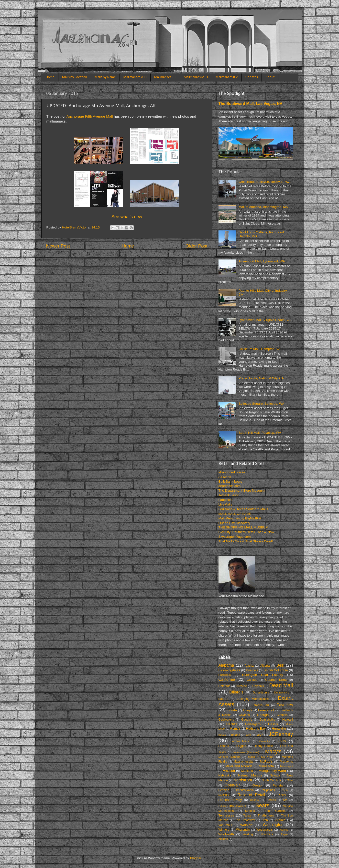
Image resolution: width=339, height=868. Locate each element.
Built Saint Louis (230, 481)
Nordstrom (243, 780)
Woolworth (226, 834)
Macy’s (273, 751)
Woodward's (264, 830)
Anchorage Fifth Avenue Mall (90, 116)
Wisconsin (243, 830)
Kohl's (282, 741)
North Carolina (271, 780)
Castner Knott (276, 680)
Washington (273, 825)
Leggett (241, 746)
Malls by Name (105, 77)
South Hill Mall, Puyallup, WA (260, 433)
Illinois (222, 735)
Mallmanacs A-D (135, 77)
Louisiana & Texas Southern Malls (243, 509)
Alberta (265, 666)
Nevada (275, 775)
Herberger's (253, 724)
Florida (232, 710)
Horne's (235, 729)
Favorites (285, 705)
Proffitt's (224, 795)
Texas (247, 816)
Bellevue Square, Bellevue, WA (261, 404)
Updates (252, 77)
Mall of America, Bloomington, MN (263, 207)
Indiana (235, 735)
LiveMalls (225, 504)
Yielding (248, 834)
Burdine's (225, 675)
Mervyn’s (286, 761)
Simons (250, 811)
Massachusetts (243, 762)
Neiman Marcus (250, 775)
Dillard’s (236, 692)
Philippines (268, 790)
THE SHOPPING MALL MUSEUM (243, 527)
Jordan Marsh (241, 741)
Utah (265, 820)
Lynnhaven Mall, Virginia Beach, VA (265, 320)
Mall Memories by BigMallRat (240, 518)
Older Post (196, 246)
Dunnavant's (282, 692)
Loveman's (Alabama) (246, 752)
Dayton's (258, 686)
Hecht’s (232, 724)
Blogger (196, 858)
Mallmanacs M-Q (196, 77)
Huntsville (279, 728)
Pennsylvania (245, 790)
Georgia (263, 715)
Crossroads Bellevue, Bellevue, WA (265, 182)
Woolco (284, 830)
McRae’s (266, 761)
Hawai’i (288, 719)
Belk (280, 665)
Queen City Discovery (235, 523)
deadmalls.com (230, 486)
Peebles (224, 790)
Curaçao (241, 686)
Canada (252, 680)
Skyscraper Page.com (235, 537)
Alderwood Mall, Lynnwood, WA (262, 261)
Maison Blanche (230, 757)
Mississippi (286, 766)
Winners (224, 830)
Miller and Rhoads (239, 766)
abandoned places (232, 472)
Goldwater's (226, 720)
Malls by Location (75, 77)
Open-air (232, 785)
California (227, 679)
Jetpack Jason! (230, 495)
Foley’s (248, 710)
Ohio (290, 780)
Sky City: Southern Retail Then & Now (246, 532)
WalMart (246, 825)
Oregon (258, 785)
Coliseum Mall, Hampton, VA (260, 349)
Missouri (229, 771)
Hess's (273, 724)
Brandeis (252, 670)
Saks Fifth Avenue (232, 806)
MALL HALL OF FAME (235, 514)
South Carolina (275, 811)
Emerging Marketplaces (253, 699)
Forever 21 (266, 710)
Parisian (279, 785)
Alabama (226, 665)
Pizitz (285, 790)
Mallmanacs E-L (165, 77)
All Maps (225, 477)
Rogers (254, 800)
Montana (247, 771)
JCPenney (281, 734)
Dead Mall (281, 685)
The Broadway (245, 820)
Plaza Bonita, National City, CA (261, 378)
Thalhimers (266, 815)
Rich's (282, 795)
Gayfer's (244, 715)
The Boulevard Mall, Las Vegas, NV (250, 104)
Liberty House (263, 746)
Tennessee (226, 815)
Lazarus (224, 746)
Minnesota (266, 766)
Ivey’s (259, 735)
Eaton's (223, 699)
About (270, 77)
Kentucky (264, 741)
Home (50, 77)
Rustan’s (271, 800)
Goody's (247, 720)
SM (285, 800)
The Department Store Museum (242, 491)
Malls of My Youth (261, 757)
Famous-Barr (260, 705)
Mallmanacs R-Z (227, 77)
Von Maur (225, 825)
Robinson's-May (230, 800)
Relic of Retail (251, 795)
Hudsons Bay (256, 728)
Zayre (284, 834)
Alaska (249, 666)
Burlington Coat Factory (263, 675)
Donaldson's (261, 692)
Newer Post (58, 246)
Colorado (224, 686)
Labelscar (226, 500)
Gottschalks (267, 720)
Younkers (267, 834)
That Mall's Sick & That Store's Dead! (246, 541)
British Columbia (276, 670)
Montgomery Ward (272, 771)
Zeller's (223, 839)
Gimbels (282, 715)
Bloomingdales (229, 670)
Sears (262, 805)
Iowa (248, 735)
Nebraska (225, 775)
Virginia (280, 820)
